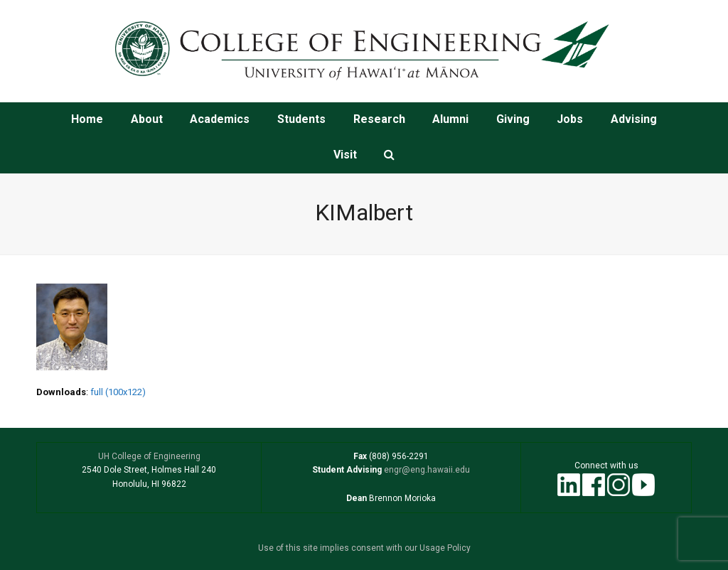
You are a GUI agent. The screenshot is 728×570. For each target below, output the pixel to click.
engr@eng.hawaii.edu (426, 470)
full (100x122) (118, 392)
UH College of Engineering (149, 456)
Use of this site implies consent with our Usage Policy (364, 548)
